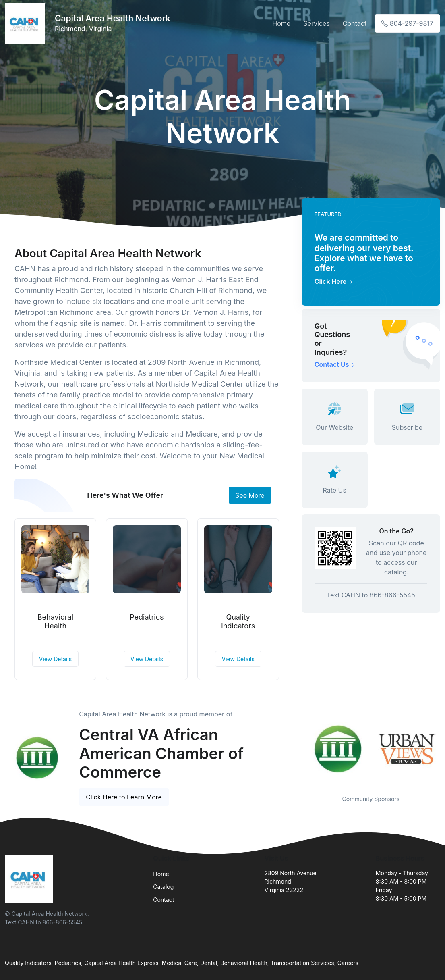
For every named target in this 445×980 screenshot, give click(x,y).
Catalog (163, 887)
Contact (355, 23)
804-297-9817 (407, 23)
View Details (55, 659)
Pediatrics (147, 617)
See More (250, 495)
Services (317, 23)
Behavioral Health (55, 621)
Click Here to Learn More (124, 797)
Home (281, 23)
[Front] (27, 23)
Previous (296, 749)
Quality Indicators (238, 621)
